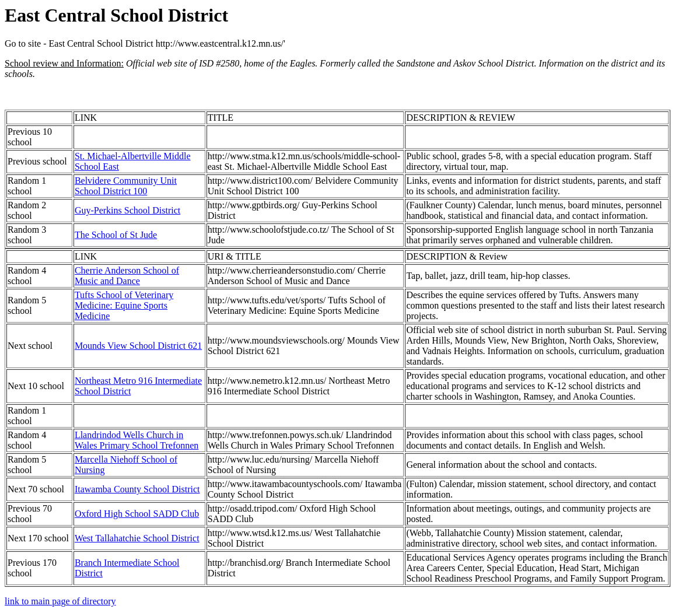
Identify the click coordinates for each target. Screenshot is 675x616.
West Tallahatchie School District (137, 538)
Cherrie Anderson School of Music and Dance (127, 276)
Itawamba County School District (137, 489)
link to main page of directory (60, 601)
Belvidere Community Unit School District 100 (126, 186)
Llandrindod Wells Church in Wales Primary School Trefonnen (137, 440)
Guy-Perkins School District (127, 210)
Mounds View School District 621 (138, 346)
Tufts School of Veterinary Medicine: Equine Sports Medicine (124, 305)
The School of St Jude (116, 235)
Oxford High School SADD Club (137, 514)
